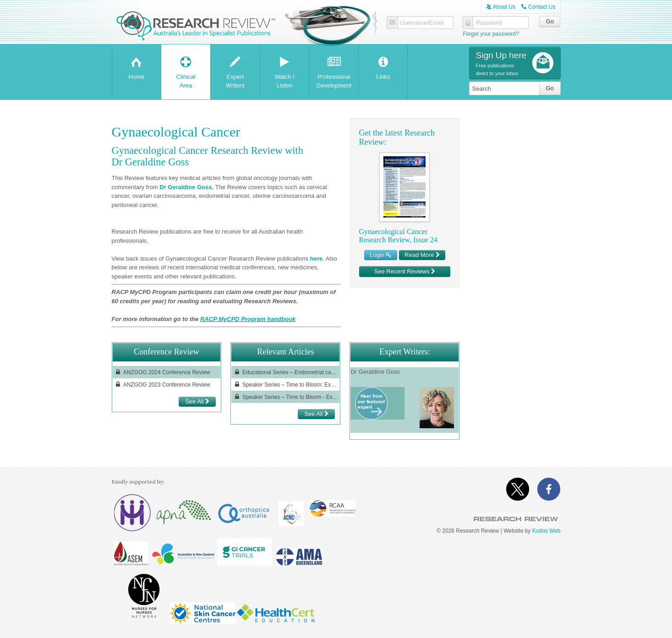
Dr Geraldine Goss (186, 187)
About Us (501, 7)
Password (489, 23)
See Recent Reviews (405, 271)
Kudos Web (546, 531)
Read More (422, 255)
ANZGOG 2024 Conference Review (162, 372)
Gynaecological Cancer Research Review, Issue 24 (398, 236)
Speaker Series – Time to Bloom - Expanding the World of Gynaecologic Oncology (285, 397)
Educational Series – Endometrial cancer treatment (285, 372)
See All (197, 401)
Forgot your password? (491, 34)
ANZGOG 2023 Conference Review (162, 384)
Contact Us (538, 7)
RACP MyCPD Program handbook (248, 319)
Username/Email (422, 23)
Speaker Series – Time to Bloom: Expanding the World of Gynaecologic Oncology (285, 384)
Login (381, 255)
